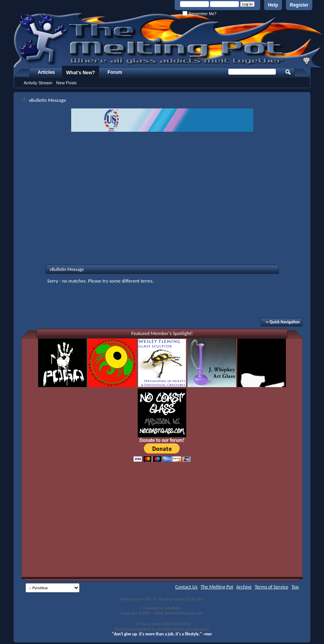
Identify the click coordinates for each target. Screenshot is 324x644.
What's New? (81, 73)
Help (273, 5)
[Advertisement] (162, 190)
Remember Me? (199, 14)
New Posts (66, 83)
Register (299, 5)
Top (295, 587)
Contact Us (187, 587)
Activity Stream (38, 83)
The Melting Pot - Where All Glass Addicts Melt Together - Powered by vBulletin (169, 40)
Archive (244, 587)
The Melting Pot (217, 587)
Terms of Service (271, 587)
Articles (46, 72)
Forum (115, 72)
